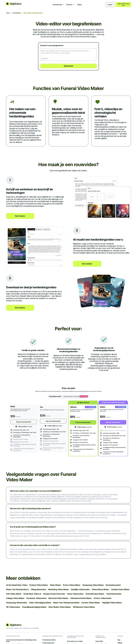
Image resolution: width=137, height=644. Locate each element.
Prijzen (79, 5)
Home (8, 13)
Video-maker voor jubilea (75, 641)
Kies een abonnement (24, 422)
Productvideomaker (48, 643)
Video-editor (99, 641)
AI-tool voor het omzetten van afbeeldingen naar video (21, 641)
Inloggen (110, 5)
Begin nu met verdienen (123, 4)
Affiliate (120, 643)
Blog (119, 640)
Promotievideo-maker (49, 640)
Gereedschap (17, 13)
